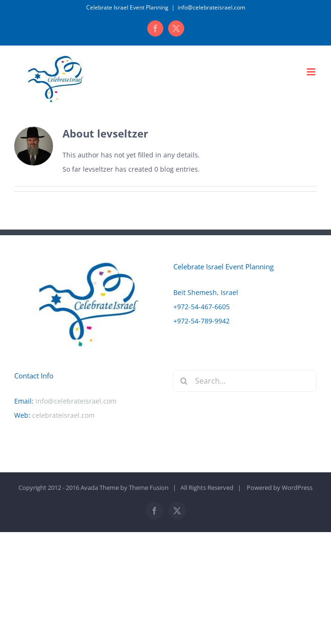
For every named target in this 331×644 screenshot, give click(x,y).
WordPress (297, 488)
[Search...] (245, 381)
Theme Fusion (149, 488)
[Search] (184, 381)
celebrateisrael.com (63, 415)
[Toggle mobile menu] (312, 72)
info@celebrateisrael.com (211, 7)
